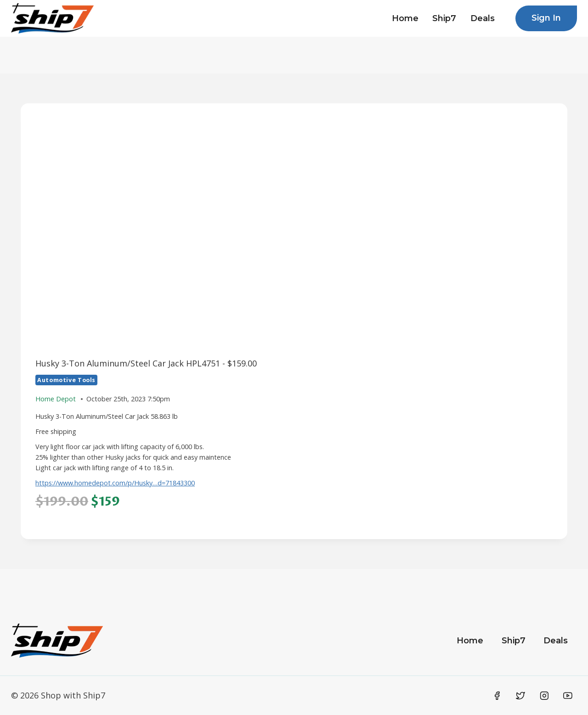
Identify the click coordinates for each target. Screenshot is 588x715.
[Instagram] (544, 696)
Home (405, 18)
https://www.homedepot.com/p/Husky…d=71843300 (115, 483)
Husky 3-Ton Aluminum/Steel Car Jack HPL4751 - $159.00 (146, 363)
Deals (483, 18)
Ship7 (444, 18)
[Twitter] (520, 696)
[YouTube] (568, 696)
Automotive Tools (66, 380)
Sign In (546, 18)
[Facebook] (497, 696)
